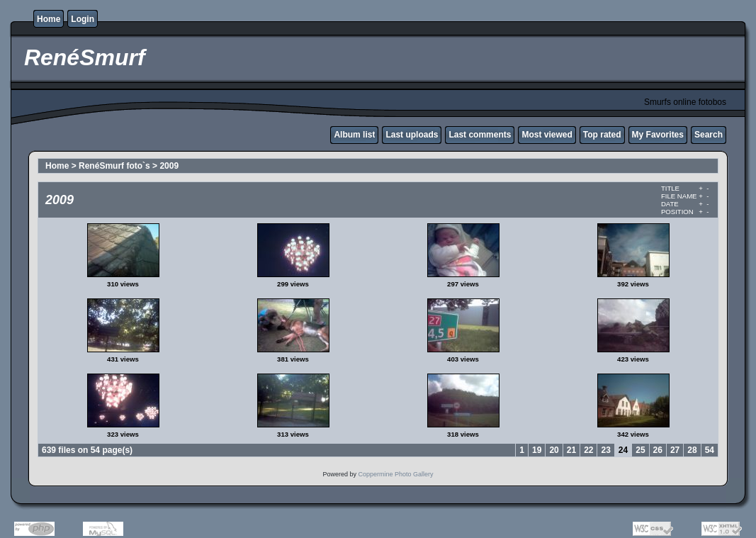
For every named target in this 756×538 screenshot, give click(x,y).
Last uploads (412, 135)
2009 (169, 166)
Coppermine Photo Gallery (395, 474)
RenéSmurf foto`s (114, 166)
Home (49, 19)
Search (709, 135)
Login (83, 19)
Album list (354, 135)
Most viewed (547, 135)
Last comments (480, 135)
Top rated (602, 135)
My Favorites (658, 135)
